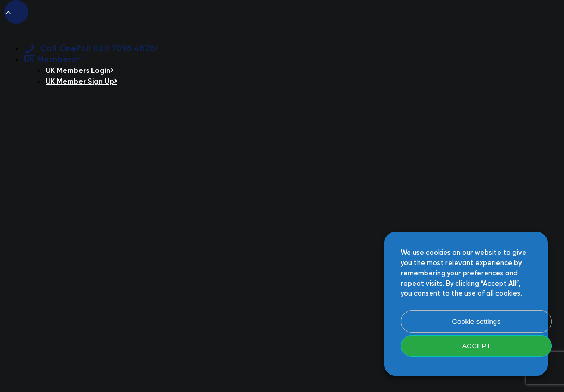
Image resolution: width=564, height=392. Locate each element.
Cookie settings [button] (477, 321)
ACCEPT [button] (477, 346)
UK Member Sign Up (81, 82)
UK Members (53, 60)
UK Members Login (79, 71)
